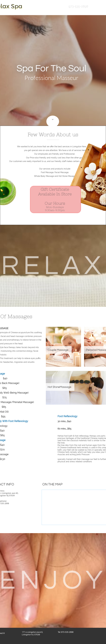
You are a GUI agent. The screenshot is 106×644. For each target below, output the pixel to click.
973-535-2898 (78, 6)
